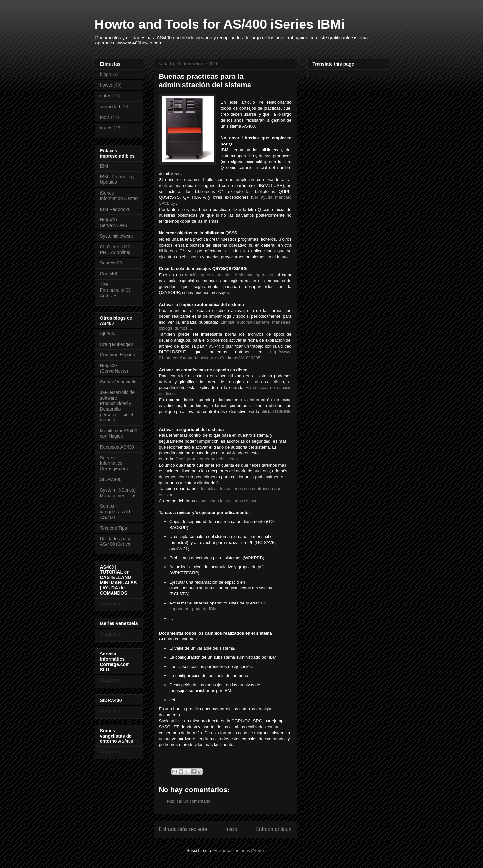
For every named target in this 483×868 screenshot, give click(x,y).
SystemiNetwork (117, 236)
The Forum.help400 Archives (115, 290)
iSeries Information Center (119, 196)
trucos (106, 128)
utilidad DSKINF (275, 411)
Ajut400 (108, 333)
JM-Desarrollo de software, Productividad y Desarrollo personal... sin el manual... (118, 406)
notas (106, 96)
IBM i (105, 166)
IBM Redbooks (115, 209)
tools (105, 117)
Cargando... (112, 604)
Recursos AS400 (117, 447)
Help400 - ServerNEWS (114, 222)
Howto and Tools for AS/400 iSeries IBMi (220, 24)
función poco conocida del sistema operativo (229, 275)
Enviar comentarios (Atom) (239, 851)
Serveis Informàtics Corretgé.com (114, 463)
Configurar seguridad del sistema (207, 459)
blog (104, 74)
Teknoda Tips (114, 528)
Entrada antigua (273, 829)
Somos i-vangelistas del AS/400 (115, 512)
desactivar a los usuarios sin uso (227, 501)
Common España (118, 355)
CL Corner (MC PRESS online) (115, 250)
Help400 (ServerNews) (114, 368)
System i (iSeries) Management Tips (118, 493)
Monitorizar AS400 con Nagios (119, 433)
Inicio (231, 829)
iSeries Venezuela (118, 382)
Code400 (109, 274)
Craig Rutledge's (117, 344)
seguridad (110, 107)
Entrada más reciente (183, 829)
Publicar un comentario (189, 801)
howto (106, 85)
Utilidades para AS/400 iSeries (115, 542)
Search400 (111, 263)
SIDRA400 (111, 479)
